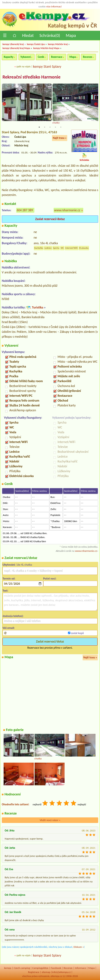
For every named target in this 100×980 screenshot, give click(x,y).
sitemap (46, 972)
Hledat (28, 35)
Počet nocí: (50, 579)
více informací (54, 6)
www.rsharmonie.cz (67, 210)
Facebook (56, 968)
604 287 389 (25, 210)
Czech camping (22, 968)
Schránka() (50, 35)
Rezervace (57, 57)
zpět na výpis (23, 66)
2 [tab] (45, 127)
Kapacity (9, 57)
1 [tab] (39, 127)
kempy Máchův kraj (58, 44)
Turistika (37, 307)
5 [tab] (61, 127)
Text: (5, 591)
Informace (80, 968)
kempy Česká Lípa (36, 44)
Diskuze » (79, 947)
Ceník (41, 57)
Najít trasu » (60, 138)
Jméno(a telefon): (13, 616)
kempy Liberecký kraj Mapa (16, 48)
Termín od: (9, 579)
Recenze (87, 57)
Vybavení (26, 57)
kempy (8, 968)
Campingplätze (40, 968)
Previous (4, 104)
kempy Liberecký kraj (13, 44)
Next (96, 104)
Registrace (34, 972)
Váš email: (9, 628)
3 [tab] (50, 127)
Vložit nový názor (50, 820)
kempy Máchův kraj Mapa (46, 48)
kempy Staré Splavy (47, 66)
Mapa (71, 35)
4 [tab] (55, 127)
